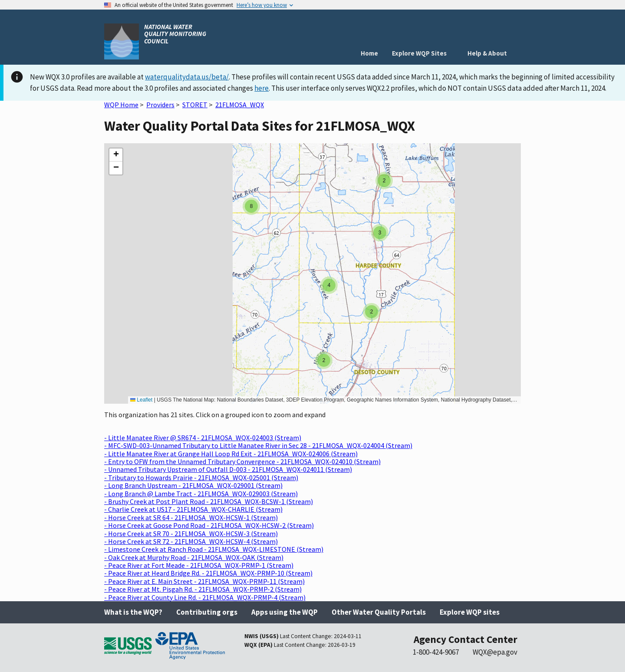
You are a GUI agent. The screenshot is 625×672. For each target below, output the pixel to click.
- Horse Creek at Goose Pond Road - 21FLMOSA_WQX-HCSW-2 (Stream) (209, 525)
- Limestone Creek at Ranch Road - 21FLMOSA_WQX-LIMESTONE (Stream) (214, 549)
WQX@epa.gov (495, 652)
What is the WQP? (133, 612)
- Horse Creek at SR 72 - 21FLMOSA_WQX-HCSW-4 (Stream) (191, 541)
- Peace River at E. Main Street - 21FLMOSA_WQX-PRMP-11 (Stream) (204, 581)
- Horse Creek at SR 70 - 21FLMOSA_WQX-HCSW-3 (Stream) (191, 534)
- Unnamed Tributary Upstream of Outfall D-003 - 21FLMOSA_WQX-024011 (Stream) (228, 469)
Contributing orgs (207, 612)
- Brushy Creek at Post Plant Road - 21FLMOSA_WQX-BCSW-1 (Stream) (209, 501)
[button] (384, 181)
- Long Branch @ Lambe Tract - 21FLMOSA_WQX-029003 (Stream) (201, 494)
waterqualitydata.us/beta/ (187, 77)
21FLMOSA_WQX (240, 105)
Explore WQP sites (470, 612)
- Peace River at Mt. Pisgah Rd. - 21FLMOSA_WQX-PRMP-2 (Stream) (203, 589)
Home (369, 53)
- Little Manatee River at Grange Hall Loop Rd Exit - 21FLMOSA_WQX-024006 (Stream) (231, 454)
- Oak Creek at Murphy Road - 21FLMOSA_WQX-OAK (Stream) (194, 557)
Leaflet (141, 400)
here (262, 88)
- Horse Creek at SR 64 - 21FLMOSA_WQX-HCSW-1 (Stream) (191, 517)
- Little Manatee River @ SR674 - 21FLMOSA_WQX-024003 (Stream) (203, 438)
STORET (195, 105)
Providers (160, 105)
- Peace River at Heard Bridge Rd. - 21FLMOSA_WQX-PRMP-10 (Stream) (208, 573)
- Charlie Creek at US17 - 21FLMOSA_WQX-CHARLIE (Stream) (193, 509)
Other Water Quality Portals (379, 612)
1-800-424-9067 (436, 652)
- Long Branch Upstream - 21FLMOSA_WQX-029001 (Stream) (193, 485)
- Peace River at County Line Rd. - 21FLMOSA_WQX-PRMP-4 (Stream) (205, 597)
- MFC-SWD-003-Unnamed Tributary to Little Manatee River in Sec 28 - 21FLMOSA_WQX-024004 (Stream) (258, 445)
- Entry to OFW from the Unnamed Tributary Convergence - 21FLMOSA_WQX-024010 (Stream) (242, 461)
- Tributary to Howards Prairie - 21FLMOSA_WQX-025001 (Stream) (201, 478)
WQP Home (121, 105)
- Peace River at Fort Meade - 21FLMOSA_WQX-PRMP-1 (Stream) (199, 565)
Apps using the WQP (285, 612)
